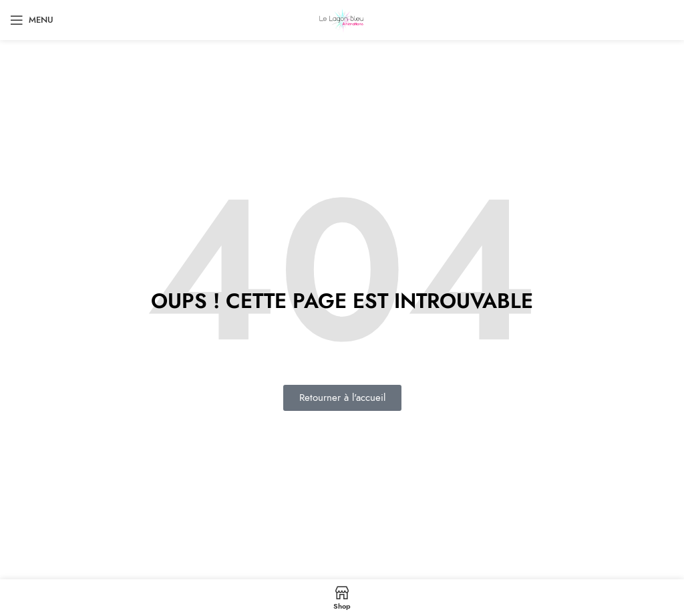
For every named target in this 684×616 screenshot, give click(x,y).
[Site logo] (342, 19)
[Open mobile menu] (32, 20)
